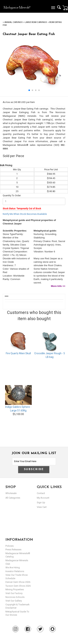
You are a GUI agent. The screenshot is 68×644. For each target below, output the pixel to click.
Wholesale (11, 493)
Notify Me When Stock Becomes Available (25, 214)
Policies (10, 546)
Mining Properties (15, 589)
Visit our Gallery (14, 601)
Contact (41, 493)
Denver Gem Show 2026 (18, 582)
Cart (65, 8)
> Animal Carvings (13, 22)
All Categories (13, 498)
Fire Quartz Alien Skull (18, 353)
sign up (41, 502)
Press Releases (13, 549)
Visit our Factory (14, 593)
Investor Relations (15, 571)
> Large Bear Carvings (35, 22)
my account (43, 498)
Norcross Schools (15, 597)
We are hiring (13, 567)
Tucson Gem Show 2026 (18, 586)
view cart (42, 507)
